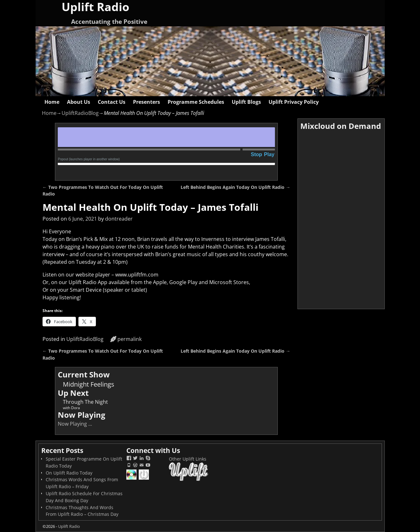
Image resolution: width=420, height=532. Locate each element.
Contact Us (112, 102)
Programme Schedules (196, 102)
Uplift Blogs (246, 102)
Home (52, 102)
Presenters (147, 102)
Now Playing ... (75, 424)
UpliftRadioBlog (80, 113)
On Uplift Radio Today (69, 473)
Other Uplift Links (188, 459)
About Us (79, 102)
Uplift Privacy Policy (294, 102)
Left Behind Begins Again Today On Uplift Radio (235, 187)
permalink (130, 339)
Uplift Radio (69, 526)
